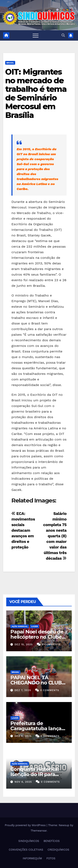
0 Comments (51, 644)
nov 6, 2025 (23, 782)
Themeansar (39, 831)
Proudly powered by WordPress (26, 825)
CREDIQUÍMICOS (58, 850)
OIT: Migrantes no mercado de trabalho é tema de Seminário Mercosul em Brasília (36, 93)
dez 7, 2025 (23, 690)
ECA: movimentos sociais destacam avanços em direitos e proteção (23, 530)
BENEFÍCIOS (51, 841)
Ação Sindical (20, 626)
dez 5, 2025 (23, 736)
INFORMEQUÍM (32, 858)
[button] (63, 35)
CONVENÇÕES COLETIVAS (26, 850)
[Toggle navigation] (36, 35)
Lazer (35, 626)
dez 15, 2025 (24, 644)
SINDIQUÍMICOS (29, 841)
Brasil (10, 63)
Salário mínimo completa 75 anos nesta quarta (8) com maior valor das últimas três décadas (55, 536)
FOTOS (51, 858)
